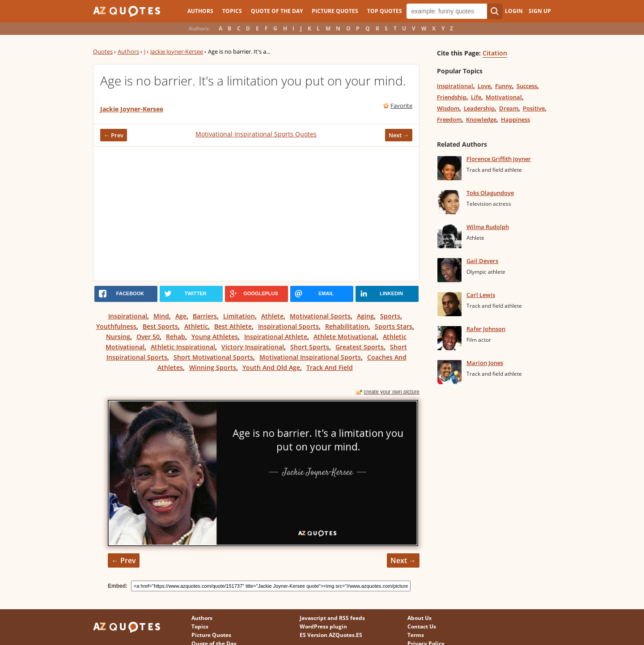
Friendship (452, 97)
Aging (365, 316)
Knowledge (481, 119)
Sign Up (540, 11)
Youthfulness (116, 326)
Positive (534, 108)
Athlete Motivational (345, 337)
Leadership (479, 108)
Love (484, 86)
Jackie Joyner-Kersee (177, 51)
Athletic (196, 326)
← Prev (114, 135)
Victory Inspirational (253, 347)
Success (527, 86)
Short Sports (310, 347)
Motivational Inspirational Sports (310, 357)
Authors (200, 11)
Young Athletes (215, 337)
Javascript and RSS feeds (332, 618)
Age (181, 316)
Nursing (118, 337)
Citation (495, 53)
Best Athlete (233, 326)
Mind (161, 316)
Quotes (103, 51)
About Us (419, 618)
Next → (399, 135)
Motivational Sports (320, 316)
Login (514, 11)
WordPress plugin (323, 626)
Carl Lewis (481, 295)
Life (476, 97)
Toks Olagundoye (490, 193)
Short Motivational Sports (213, 357)
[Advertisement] (256, 214)
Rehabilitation (347, 326)
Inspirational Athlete (276, 337)
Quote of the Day (277, 11)
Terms (416, 635)
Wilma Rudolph (488, 227)
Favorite (401, 106)
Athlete (272, 316)
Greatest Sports (360, 347)
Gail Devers (482, 261)
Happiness (515, 119)
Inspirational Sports (288, 326)
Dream (509, 108)
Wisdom (448, 108)
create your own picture (392, 392)
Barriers (205, 316)
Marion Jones (485, 363)
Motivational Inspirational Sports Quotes (256, 134)
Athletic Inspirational (183, 347)
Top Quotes (385, 11)
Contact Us (422, 626)
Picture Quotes (335, 11)
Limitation (239, 316)
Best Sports (160, 326)
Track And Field (330, 367)
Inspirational (128, 316)
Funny (504, 86)
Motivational (504, 97)
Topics (232, 11)
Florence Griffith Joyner (499, 159)
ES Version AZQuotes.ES (331, 635)
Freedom (449, 119)
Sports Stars (394, 326)
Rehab (176, 337)
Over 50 (148, 337)
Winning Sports (213, 367)
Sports (390, 316)
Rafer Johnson (486, 329)
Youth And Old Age (271, 367)
